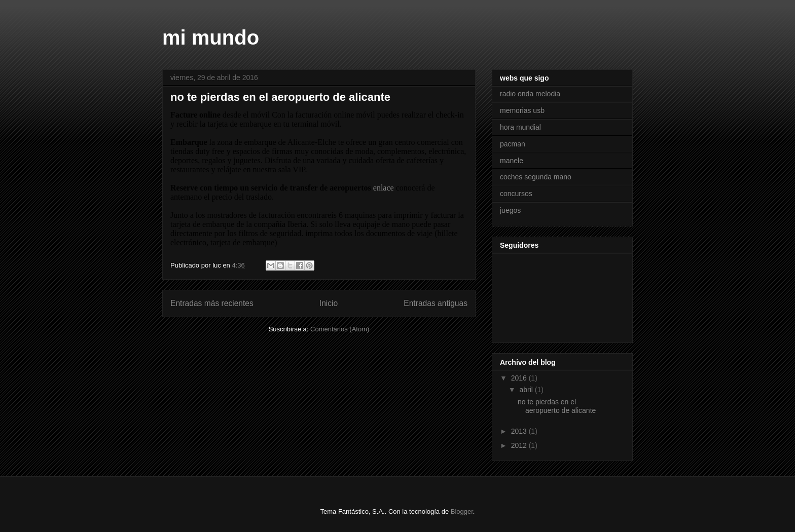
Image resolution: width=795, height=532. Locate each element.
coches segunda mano (536, 177)
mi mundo (211, 37)
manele (512, 161)
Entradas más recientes (212, 303)
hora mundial (520, 127)
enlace (384, 188)
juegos (510, 210)
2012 (520, 445)
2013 (520, 431)
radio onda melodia (530, 94)
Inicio (329, 303)
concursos (516, 194)
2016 (520, 378)
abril (527, 390)
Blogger (462, 511)
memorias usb (522, 110)
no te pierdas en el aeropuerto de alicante (280, 97)
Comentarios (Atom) (340, 329)
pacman (513, 144)
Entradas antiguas (436, 303)
